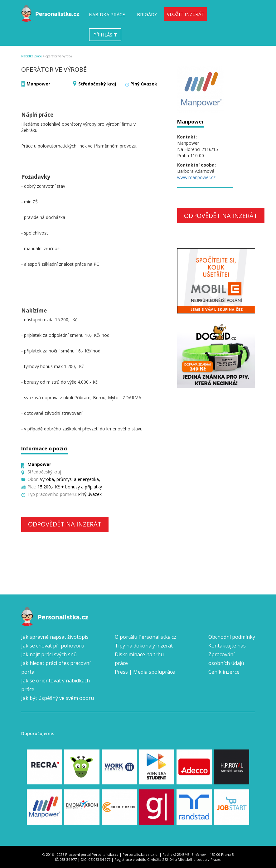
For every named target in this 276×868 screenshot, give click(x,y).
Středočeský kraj (97, 84)
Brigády (147, 14)
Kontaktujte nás (227, 646)
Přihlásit (105, 35)
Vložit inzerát (186, 14)
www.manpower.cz (196, 177)
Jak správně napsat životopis (55, 637)
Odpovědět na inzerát (65, 524)
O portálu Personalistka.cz (145, 637)
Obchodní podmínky (232, 637)
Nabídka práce (107, 14)
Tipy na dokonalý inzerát (144, 646)
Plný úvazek (144, 84)
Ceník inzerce (224, 672)
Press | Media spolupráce (145, 672)
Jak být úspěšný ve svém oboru (58, 698)
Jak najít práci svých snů (49, 654)
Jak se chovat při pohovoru (53, 646)
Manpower (38, 84)
